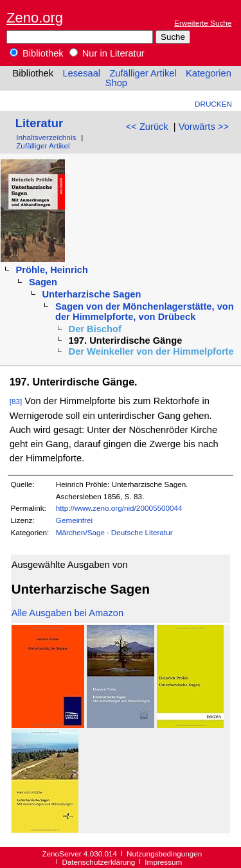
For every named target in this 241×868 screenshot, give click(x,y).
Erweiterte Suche (203, 23)
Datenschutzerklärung (98, 862)
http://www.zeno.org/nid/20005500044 (119, 508)
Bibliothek (37, 53)
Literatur (39, 123)
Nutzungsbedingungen (164, 854)
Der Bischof (95, 329)
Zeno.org (35, 18)
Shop (116, 83)
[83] (16, 401)
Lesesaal (81, 73)
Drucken (213, 104)
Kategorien (209, 73)
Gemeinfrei (74, 520)
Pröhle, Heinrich (51, 270)
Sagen (43, 282)
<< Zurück (147, 127)
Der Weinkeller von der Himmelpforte (151, 351)
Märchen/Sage (80, 532)
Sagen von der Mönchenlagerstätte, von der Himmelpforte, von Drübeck (145, 312)
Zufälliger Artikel (143, 73)
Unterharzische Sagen (92, 294)
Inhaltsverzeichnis (46, 137)
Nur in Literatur (107, 53)
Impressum (163, 862)
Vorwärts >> (204, 127)
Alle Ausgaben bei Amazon (67, 613)
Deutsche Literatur (142, 532)
